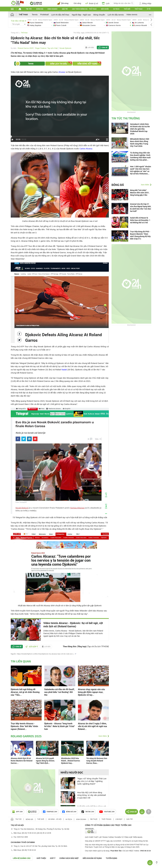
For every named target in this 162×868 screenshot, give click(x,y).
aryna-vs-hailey (40, 22)
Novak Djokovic (65, 48)
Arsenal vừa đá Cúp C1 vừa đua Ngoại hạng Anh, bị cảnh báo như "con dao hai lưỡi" (141, 208)
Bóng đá (40, 9)
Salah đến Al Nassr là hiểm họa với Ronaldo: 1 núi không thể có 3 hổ (140, 220)
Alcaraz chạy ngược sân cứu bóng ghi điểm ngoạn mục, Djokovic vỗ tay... (91, 692)
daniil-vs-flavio (66, 22)
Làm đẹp (119, 819)
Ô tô (149, 9)
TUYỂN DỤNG (111, 858)
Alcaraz (62, 72)
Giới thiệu (41, 858)
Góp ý (53, 858)
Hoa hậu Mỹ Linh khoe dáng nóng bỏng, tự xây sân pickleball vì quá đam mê (91, 795)
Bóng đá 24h (69, 812)
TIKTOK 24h (88, 812)
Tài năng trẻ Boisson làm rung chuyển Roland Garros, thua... (97, 761)
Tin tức (29, 9)
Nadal (64, 370)
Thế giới (127, 9)
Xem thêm (103, 736)
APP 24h (17, 812)
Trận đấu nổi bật (18, 21)
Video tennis (132, 15)
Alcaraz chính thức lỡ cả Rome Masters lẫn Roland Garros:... (22, 761)
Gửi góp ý (32, 647)
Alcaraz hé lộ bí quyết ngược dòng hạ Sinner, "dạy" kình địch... (45, 761)
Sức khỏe (105, 9)
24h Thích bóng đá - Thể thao (84, 9)
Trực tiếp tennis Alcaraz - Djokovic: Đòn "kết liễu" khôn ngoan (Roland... (24, 726)
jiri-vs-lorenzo (145, 22)
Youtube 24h (107, 812)
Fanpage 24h (50, 812)
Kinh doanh (52, 9)
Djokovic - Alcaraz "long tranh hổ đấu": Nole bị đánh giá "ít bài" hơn (60, 726)
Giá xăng (77, 3)
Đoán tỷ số (92, 3)
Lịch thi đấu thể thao (60, 15)
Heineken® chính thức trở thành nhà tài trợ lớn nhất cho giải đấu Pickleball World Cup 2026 (140, 129)
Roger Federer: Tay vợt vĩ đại (46, 48)
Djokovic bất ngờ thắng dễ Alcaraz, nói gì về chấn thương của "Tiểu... (25, 692)
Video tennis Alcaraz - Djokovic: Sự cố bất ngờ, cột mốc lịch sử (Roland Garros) (73, 625)
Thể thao (139, 9)
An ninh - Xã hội (55, 819)
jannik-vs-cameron (118, 22)
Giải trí (65, 9)
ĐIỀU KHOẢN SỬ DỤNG (92, 858)
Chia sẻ (105, 48)
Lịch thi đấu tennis (116, 15)
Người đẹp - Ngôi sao (81, 15)
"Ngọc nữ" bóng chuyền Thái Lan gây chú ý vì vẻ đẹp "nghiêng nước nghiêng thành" (92, 781)
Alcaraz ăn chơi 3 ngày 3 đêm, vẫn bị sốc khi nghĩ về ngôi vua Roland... (92, 726)
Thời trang (106, 819)
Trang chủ (15, 33)
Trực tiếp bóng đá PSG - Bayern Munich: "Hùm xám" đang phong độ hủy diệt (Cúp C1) (140, 235)
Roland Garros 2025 (25, 48)
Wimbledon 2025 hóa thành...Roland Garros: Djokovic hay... (71, 761)
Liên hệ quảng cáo (22, 858)
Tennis (35, 15)
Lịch (106, 3)
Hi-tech (116, 9)
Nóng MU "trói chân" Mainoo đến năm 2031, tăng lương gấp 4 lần (140, 193)
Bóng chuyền (99, 15)
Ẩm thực (94, 819)
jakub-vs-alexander (92, 22)
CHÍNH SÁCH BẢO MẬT (69, 858)
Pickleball (44, 15)
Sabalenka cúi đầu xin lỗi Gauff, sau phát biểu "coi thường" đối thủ (59, 692)
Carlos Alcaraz (86, 149)
